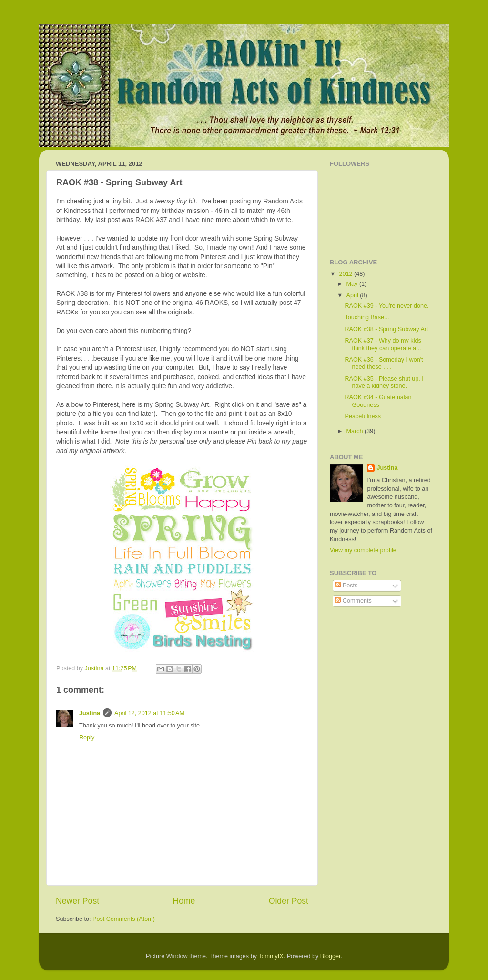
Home (184, 901)
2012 (346, 274)
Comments (353, 601)
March (356, 431)
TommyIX (271, 956)
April (353, 295)
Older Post (289, 901)
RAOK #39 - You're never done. (386, 306)
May (353, 284)
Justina (90, 713)
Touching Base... (367, 317)
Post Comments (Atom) (124, 919)
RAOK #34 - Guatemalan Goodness (378, 401)
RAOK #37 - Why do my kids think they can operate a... (383, 344)
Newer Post (77, 901)
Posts (346, 586)
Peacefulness (363, 416)
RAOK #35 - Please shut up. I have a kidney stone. (384, 382)
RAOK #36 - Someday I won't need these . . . (384, 363)
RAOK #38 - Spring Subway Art (386, 329)
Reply (87, 738)
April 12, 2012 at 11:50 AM (149, 713)
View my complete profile (363, 550)
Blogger (330, 956)
